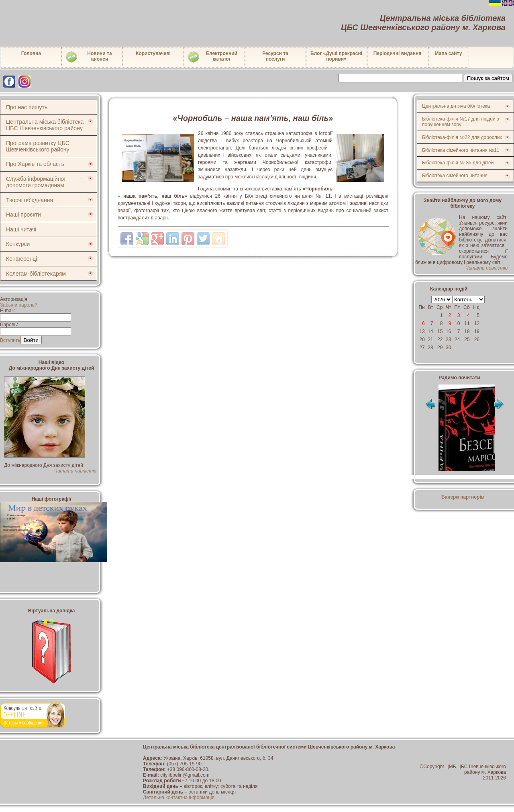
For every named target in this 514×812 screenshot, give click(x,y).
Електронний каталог (212, 57)
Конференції (22, 259)
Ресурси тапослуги (275, 56)
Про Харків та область (35, 164)
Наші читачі (21, 229)
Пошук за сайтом (488, 78)
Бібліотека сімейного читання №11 (461, 150)
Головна (31, 53)
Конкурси (18, 244)
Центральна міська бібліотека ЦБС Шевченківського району (45, 125)
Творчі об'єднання (30, 200)
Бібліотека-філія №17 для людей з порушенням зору (461, 122)
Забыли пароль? (19, 305)
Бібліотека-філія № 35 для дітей (458, 163)
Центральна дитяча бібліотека (456, 106)
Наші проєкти (23, 215)
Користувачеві (153, 53)
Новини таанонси (89, 57)
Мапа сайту (449, 53)
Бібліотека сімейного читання (455, 176)
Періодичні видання (398, 53)
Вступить (10, 340)
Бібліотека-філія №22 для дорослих (462, 137)
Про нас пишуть (27, 107)
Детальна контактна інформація (179, 798)
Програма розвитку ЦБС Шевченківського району (38, 146)
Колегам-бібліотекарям (36, 274)
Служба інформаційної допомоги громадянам (36, 182)
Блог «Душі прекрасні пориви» (336, 56)
